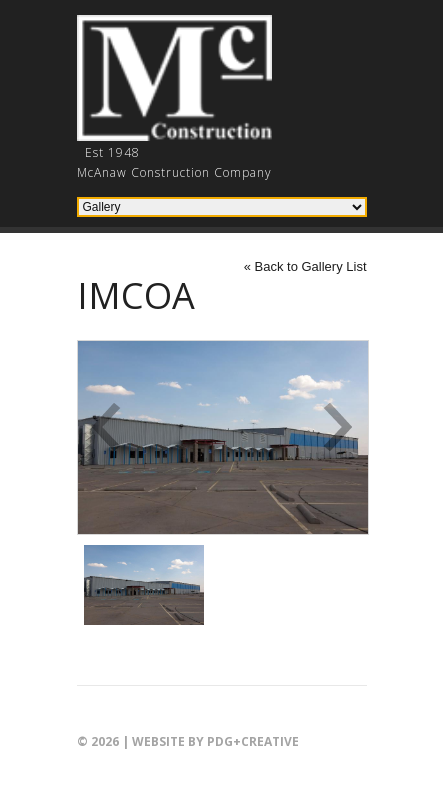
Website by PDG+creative (215, 741)
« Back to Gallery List (305, 266)
